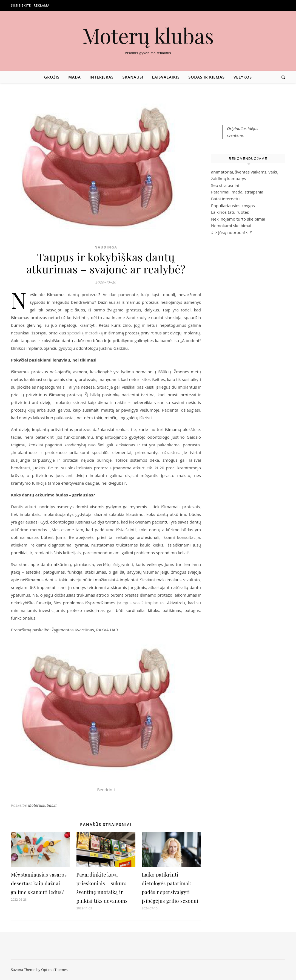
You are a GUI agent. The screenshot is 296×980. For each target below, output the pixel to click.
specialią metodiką (85, 333)
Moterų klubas (148, 35)
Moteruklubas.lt (42, 805)
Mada (75, 77)
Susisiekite (21, 5)
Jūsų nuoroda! (232, 232)
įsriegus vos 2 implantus (140, 603)
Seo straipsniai (225, 185)
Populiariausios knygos (233, 206)
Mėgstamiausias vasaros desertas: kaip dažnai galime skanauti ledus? (39, 883)
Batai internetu (225, 199)
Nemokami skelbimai (231, 226)
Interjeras (102, 77)
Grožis (52, 77)
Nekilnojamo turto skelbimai (238, 219)
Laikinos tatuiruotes (230, 212)
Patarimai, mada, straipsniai (238, 192)
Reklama (42, 5)
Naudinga (106, 247)
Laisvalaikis (166, 77)
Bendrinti (106, 790)
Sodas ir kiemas (207, 77)
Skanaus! (133, 77)
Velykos (243, 77)
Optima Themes (54, 970)
